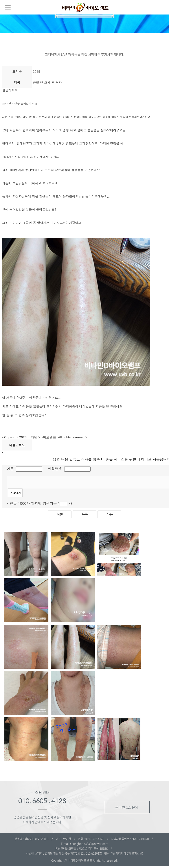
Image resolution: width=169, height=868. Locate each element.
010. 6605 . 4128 (42, 803)
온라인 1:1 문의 (127, 809)
